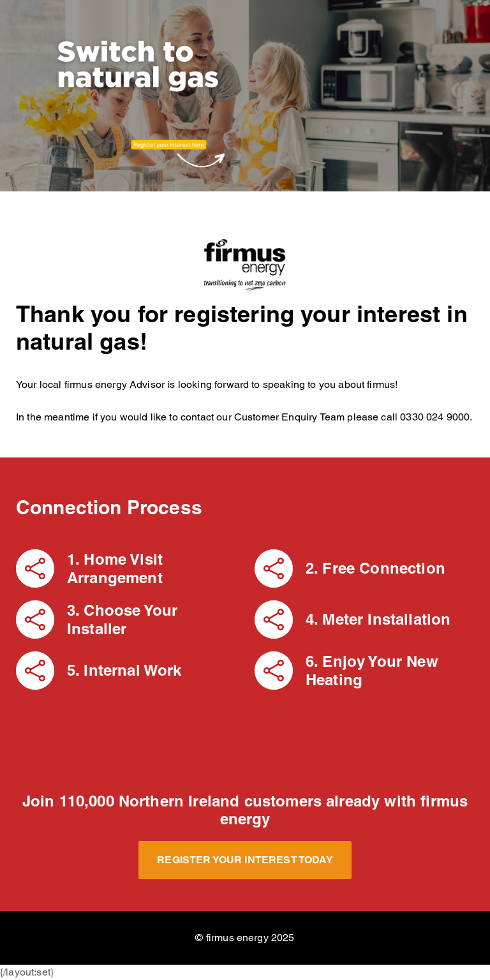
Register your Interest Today (245, 860)
